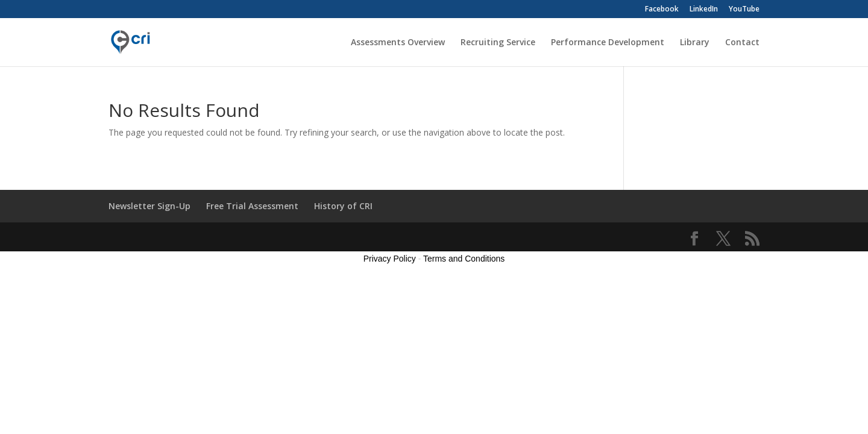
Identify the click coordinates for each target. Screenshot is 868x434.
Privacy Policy (390, 259)
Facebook (662, 10)
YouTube (744, 10)
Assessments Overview (398, 43)
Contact (742, 43)
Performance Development (608, 43)
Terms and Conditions (464, 259)
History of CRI (343, 206)
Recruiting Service (498, 43)
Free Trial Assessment (252, 206)
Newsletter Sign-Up (149, 206)
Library (695, 43)
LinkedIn (704, 10)
